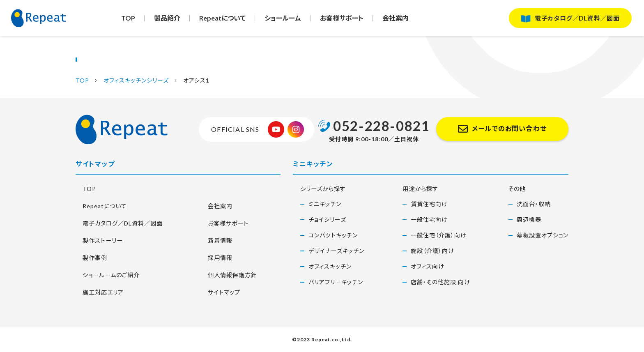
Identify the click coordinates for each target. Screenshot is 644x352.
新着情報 (215, 240)
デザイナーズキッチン (336, 251)
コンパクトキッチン (333, 235)
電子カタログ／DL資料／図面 (574, 20)
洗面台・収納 (534, 204)
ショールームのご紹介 (108, 275)
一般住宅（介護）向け (439, 235)
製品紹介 (168, 20)
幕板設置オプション (543, 235)
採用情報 (215, 257)
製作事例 (90, 257)
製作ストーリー (98, 240)
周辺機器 (529, 220)
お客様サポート (343, 20)
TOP (128, 20)
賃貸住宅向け (429, 204)
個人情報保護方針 (229, 275)
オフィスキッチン (330, 266)
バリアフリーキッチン (336, 282)
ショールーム (284, 20)
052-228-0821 (381, 125)
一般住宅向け (429, 220)
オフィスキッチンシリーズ (134, 80)
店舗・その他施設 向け (440, 282)
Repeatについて (223, 20)
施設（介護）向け (432, 251)
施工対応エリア (99, 292)
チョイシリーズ (327, 220)
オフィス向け (428, 266)
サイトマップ (219, 292)
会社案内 (398, 20)
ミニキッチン (325, 204)
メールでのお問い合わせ (509, 129)
